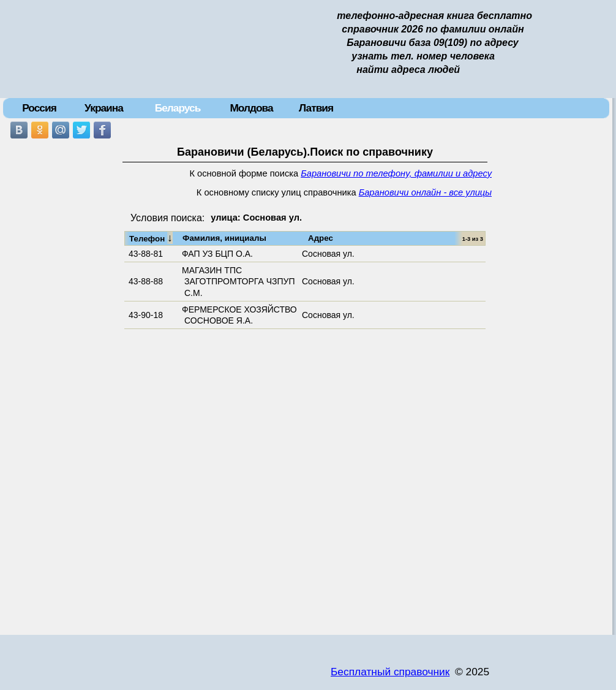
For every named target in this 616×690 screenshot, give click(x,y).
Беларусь (178, 108)
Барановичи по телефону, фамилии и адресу (396, 173)
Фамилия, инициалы (224, 238)
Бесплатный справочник (390, 672)
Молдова (251, 108)
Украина (104, 108)
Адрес (321, 238)
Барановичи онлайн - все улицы (425, 192)
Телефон (151, 238)
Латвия (316, 108)
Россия (39, 108)
